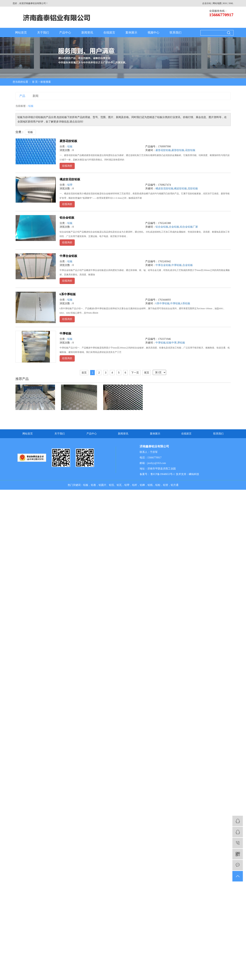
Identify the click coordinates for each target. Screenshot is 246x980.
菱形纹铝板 (178, 150)
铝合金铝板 (67, 218)
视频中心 (153, 33)
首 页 (35, 82)
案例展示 (131, 33)
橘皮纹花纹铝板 (70, 179)
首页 (84, 373)
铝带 (70, 185)
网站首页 (21, 33)
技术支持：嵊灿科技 (187, 474)
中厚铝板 (177, 265)
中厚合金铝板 (68, 256)
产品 (22, 96)
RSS (225, 3)
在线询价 (67, 166)
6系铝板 (186, 303)
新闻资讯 (87, 33)
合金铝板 (174, 227)
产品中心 (65, 33)
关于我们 (43, 33)
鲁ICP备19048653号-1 (162, 474)
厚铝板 (181, 343)
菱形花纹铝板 (68, 141)
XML (231, 3)
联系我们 (176, 33)
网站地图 (217, 3)
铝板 (30, 132)
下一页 (135, 373)
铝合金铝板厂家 (189, 227)
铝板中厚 (171, 343)
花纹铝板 (190, 150)
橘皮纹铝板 (180, 189)
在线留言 (109, 33)
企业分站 (207, 3)
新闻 (36, 96)
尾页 (147, 373)
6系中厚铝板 (68, 294)
